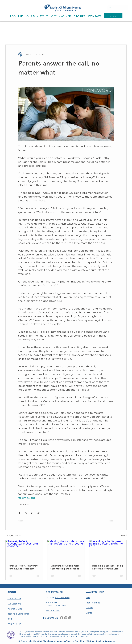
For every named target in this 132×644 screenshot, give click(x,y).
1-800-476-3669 (62, 598)
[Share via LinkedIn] (32, 513)
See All (124, 535)
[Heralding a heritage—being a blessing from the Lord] (108, 551)
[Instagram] (66, 618)
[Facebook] (62, 618)
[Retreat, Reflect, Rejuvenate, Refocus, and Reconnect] (24, 551)
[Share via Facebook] (20, 513)
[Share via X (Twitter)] (26, 513)
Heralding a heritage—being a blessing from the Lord (108, 567)
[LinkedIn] (70, 618)
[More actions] (112, 54)
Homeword (24, 504)
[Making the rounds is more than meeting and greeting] (66, 551)
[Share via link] (38, 513)
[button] (17, 16)
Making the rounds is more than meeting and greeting (65, 567)
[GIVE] (113, 16)
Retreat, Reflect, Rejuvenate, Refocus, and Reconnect (24, 567)
